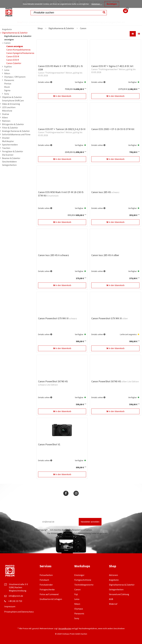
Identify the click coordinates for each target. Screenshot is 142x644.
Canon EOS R (13, 60)
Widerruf (113, 604)
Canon (7, 43)
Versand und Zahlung (119, 594)
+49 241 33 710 (15, 601)
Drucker (6, 138)
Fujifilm (8, 67)
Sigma (7, 90)
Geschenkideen (9, 162)
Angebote (7, 29)
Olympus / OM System (15, 77)
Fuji (76, 594)
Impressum (10, 606)
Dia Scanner (8, 155)
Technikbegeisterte (84, 585)
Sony (7, 94)
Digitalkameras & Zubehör (15, 33)
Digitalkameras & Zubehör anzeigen (18, 38)
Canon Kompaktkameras (18, 50)
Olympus (79, 609)
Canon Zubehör (14, 63)
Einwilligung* (41, 530)
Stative (6, 114)
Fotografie (86, 22)
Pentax (8, 84)
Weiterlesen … (97, 4)
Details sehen (44, 82)
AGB (111, 599)
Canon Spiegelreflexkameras (20, 53)
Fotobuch (44, 580)
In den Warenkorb (62, 96)
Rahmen (6, 121)
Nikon (7, 73)
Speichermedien (10, 145)
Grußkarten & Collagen (51, 599)
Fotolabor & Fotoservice (67, 22)
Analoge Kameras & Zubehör (16, 131)
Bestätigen (112, 4)
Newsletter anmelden (90, 522)
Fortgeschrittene (83, 580)
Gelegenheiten (9, 165)
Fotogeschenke (47, 589)
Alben (5, 117)
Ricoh (7, 87)
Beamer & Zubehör (11, 158)
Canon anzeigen (15, 46)
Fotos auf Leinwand (49, 594)
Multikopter (8, 141)
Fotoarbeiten (46, 575)
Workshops (99, 22)
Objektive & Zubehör (12, 97)
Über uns (124, 22)
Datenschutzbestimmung (78, 533)
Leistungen (112, 22)
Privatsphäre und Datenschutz (19, 612)
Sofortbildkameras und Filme (16, 134)
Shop (16, 22)
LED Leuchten (9, 107)
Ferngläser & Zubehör (13, 151)
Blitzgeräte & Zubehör (13, 124)
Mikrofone (7, 111)
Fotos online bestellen (31, 22)
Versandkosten (65, 628)
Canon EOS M (13, 56)
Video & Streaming (11, 104)
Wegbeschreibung (18, 591)
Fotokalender (46, 585)
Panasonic (9, 80)
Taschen (6, 148)
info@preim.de (16, 596)
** (85, 89)
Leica (7, 70)
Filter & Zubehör (10, 128)
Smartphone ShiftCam (13, 100)
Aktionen (49, 22)
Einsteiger (79, 575)
